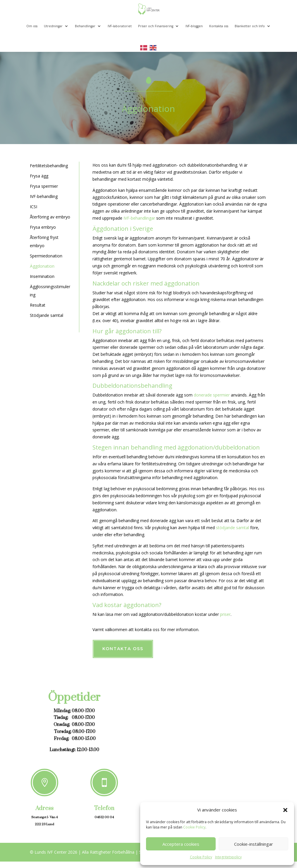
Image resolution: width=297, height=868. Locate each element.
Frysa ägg (39, 176)
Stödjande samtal (47, 315)
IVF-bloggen (194, 26)
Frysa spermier (44, 186)
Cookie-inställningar (254, 844)
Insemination (42, 276)
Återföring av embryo (50, 217)
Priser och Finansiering (156, 26)
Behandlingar (85, 26)
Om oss (32, 26)
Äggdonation (42, 266)
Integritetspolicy (228, 857)
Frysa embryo (43, 227)
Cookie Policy (194, 827)
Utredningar (53, 26)
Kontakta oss (219, 26)
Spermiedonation (46, 256)
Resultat (38, 305)
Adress (44, 808)
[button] (285, 810)
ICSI (34, 207)
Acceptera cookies (181, 844)
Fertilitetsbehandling (49, 166)
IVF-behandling (44, 196)
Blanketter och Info (250, 26)
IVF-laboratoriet (120, 26)
